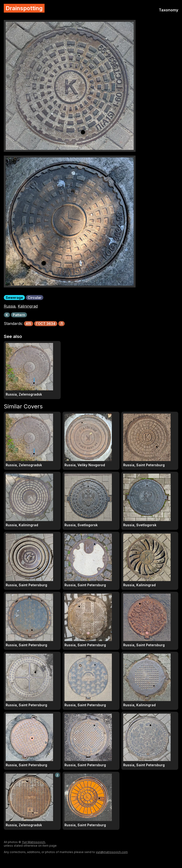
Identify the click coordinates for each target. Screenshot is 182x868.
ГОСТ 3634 (46, 324)
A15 (29, 324)
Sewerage (14, 298)
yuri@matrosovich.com (112, 852)
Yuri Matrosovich (33, 842)
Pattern (19, 315)
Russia (10, 306)
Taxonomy (168, 10)
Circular (35, 298)
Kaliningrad (28, 306)
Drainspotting (24, 8)
